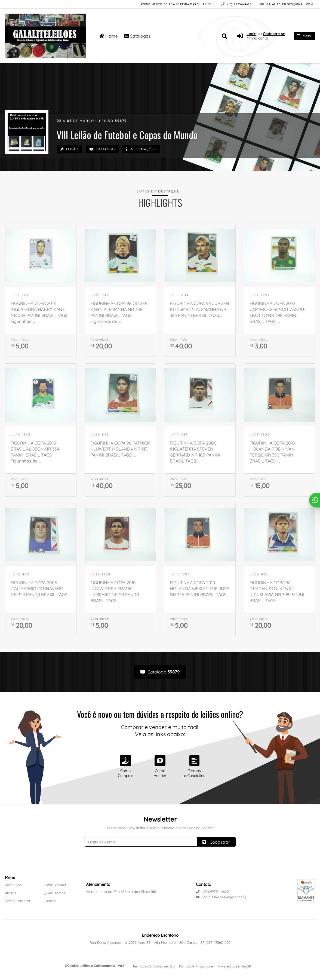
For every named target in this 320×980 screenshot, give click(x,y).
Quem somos (54, 893)
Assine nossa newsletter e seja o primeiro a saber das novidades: (160, 828)
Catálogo (105, 150)
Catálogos (138, 35)
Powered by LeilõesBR (234, 966)
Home (109, 35)
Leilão (70, 150)
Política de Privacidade (196, 966)
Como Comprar (18, 901)
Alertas (10, 893)
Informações (145, 150)
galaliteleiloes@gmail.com (287, 4)
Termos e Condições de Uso (154, 966)
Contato (50, 901)
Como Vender (55, 885)
